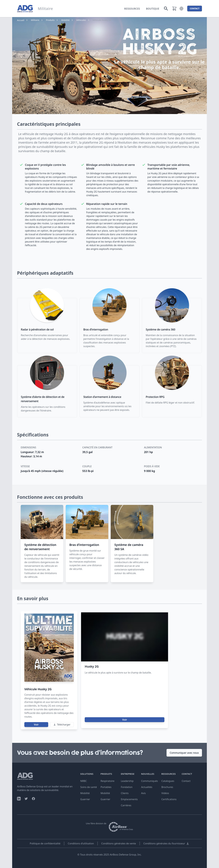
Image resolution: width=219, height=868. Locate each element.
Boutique (153, 9)
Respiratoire (107, 781)
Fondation (127, 787)
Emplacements (129, 799)
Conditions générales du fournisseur (166, 843)
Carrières (126, 805)
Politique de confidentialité (45, 843)
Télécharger (62, 725)
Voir (36, 725)
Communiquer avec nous (184, 753)
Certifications (169, 799)
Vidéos (165, 793)
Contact (186, 781)
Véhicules (81, 20)
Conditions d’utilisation (81, 843)
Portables (106, 787)
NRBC (84, 781)
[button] (181, 9)
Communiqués (149, 781)
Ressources (132, 9)
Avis (143, 793)
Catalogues (168, 781)
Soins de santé (89, 787)
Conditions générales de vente (119, 843)
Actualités (147, 787)
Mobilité (65, 20)
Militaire (35, 20)
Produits (50, 20)
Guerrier (85, 799)
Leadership (127, 781)
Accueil (21, 20)
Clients (125, 793)
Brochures (167, 787)
